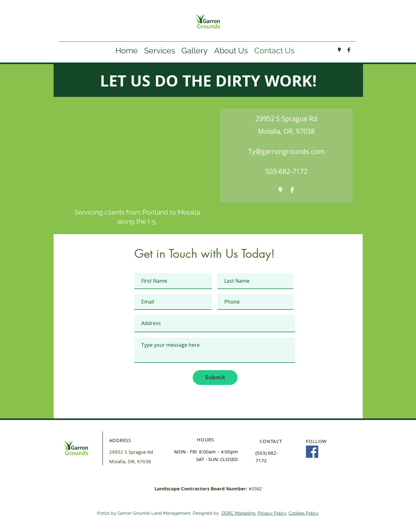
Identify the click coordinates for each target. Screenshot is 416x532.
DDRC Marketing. (239, 513)
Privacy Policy (272, 513)
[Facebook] (312, 452)
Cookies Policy (304, 513)
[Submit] (215, 378)
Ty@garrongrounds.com (286, 151)
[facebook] (349, 50)
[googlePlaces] (339, 50)
